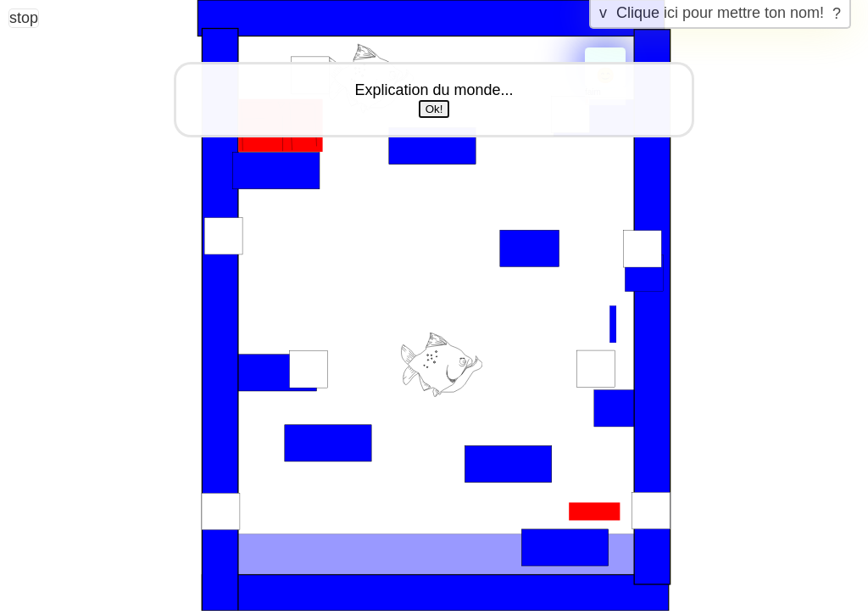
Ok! (434, 109)
